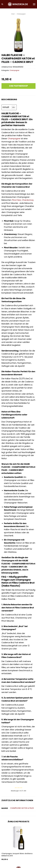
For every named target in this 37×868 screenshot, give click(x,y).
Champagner (21, 14)
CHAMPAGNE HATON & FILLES (22, 808)
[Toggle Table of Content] (12, 107)
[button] (2, 4)
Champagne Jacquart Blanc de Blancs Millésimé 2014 (17, 855)
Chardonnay (28, 200)
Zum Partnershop (18, 86)
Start (13, 14)
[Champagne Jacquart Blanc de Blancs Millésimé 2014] (18, 838)
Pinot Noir (16, 200)
